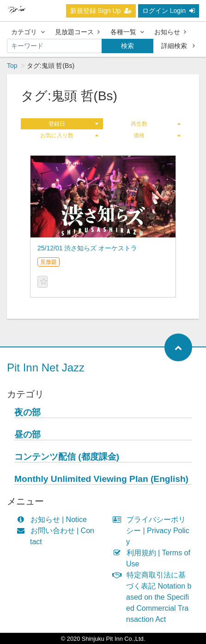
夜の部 (27, 412)
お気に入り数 (69, 135)
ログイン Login (169, 11)
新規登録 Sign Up (101, 11)
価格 (157, 135)
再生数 (156, 124)
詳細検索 (178, 46)
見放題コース (77, 32)
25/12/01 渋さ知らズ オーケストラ (87, 248)
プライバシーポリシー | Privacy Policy (153, 531)
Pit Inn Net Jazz (46, 368)
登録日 (73, 124)
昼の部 (27, 434)
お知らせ (170, 32)
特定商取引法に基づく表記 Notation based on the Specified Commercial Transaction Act (154, 597)
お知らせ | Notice (54, 519)
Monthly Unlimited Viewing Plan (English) (101, 479)
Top (12, 66)
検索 (127, 46)
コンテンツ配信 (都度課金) (67, 457)
